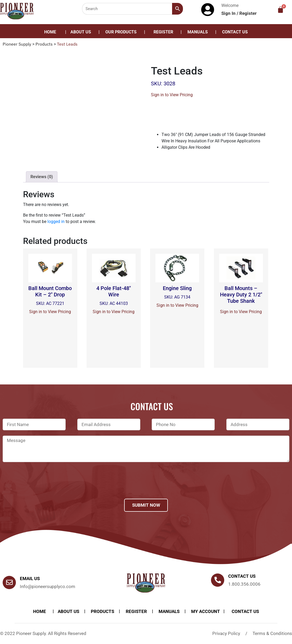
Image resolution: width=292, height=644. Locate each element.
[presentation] (43, 487)
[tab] (42, 177)
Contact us (242, 576)
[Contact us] (218, 580)
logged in (56, 222)
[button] (122, 32)
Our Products (121, 32)
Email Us (30, 579)
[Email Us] (9, 582)
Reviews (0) (42, 177)
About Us (81, 32)
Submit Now (146, 505)
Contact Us (235, 32)
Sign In (229, 13)
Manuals (198, 32)
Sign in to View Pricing (172, 95)
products (102, 611)
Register (248, 13)
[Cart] (280, 10)
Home (50, 32)
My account (206, 611)
